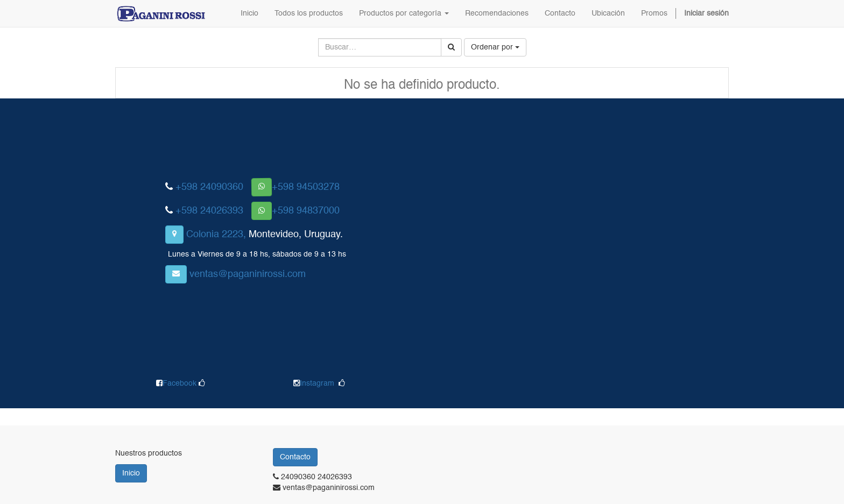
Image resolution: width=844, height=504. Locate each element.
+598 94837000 (306, 211)
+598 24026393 (209, 211)
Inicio (131, 473)
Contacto (295, 457)
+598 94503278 (306, 187)
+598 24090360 (209, 187)
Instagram (317, 384)
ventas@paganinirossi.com (248, 274)
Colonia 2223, (216, 235)
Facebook (181, 384)
